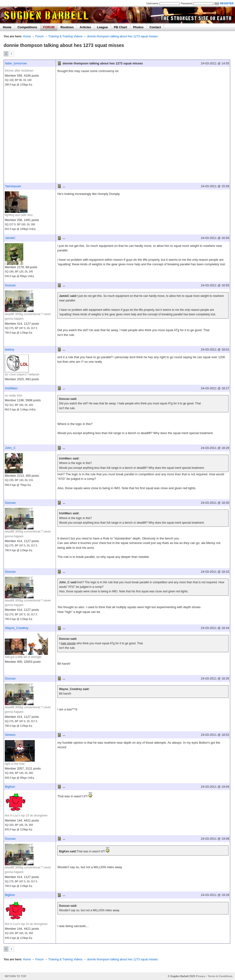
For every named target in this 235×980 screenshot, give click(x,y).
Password (187, 3)
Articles (85, 27)
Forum (39, 36)
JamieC (10, 238)
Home (7, 27)
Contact (155, 27)
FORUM (49, 27)
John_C (10, 448)
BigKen (10, 787)
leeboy (10, 349)
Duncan (10, 285)
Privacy (201, 976)
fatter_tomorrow (16, 63)
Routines (67, 27)
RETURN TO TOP (16, 976)
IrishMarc (11, 388)
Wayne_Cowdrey (17, 628)
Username (152, 3)
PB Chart (120, 27)
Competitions (27, 27)
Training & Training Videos (65, 36)
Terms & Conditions (220, 976)
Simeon (10, 735)
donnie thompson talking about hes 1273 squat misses (122, 36)
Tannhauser (13, 186)
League (103, 27)
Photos (138, 27)
